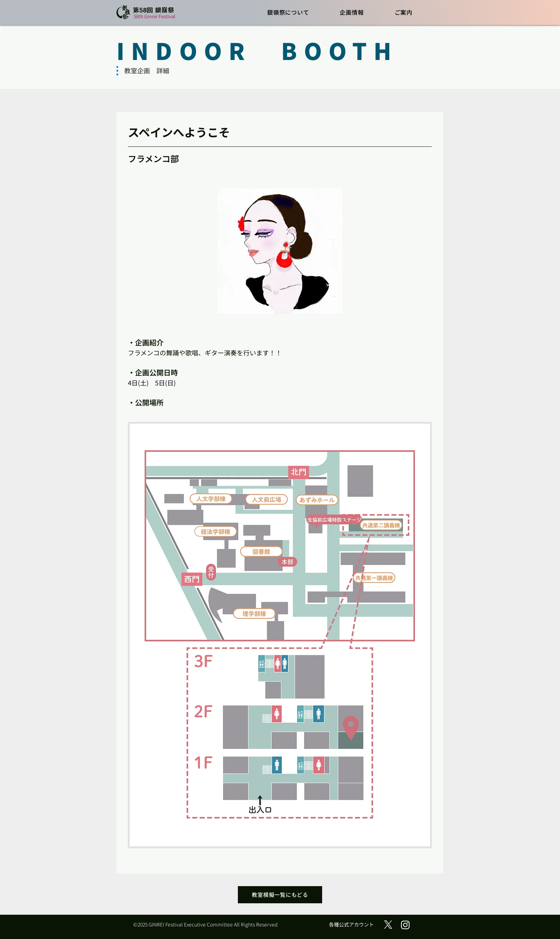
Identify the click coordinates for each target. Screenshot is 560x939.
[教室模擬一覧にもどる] (280, 895)
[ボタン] (148, 13)
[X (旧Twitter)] (388, 925)
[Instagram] (405, 925)
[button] (288, 12)
